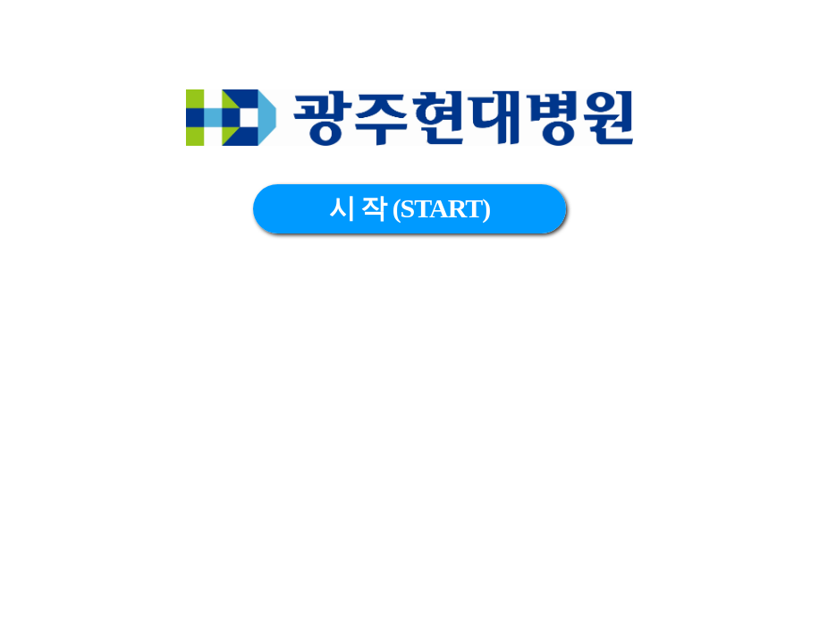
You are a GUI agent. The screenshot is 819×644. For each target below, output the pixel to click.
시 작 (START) (410, 208)
